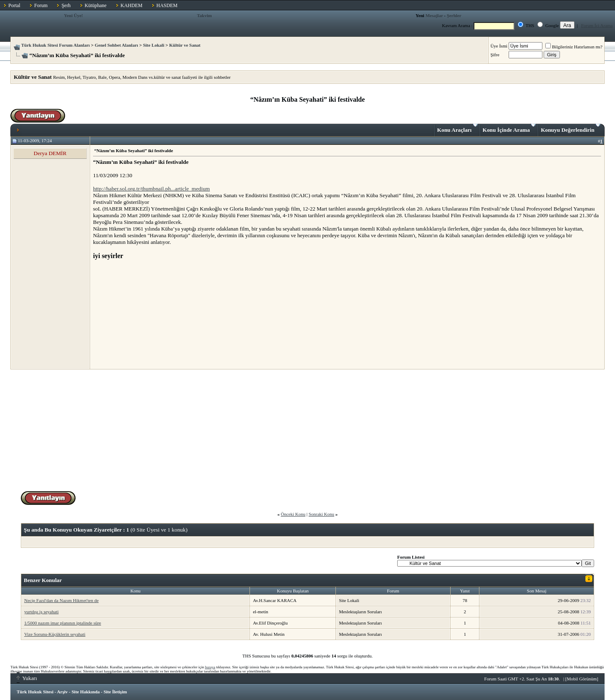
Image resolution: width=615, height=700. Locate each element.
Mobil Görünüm (582, 679)
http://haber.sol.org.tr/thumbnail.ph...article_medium (151, 189)
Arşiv (63, 692)
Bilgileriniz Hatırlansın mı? (574, 47)
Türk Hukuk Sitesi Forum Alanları (55, 45)
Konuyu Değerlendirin (571, 128)
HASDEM (167, 5)
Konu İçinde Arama (509, 128)
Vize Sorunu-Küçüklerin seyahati (55, 634)
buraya (210, 667)
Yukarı (27, 678)
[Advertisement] (156, 314)
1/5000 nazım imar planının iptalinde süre (63, 623)
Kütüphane (96, 5)
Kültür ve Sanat (185, 45)
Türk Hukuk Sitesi (35, 692)
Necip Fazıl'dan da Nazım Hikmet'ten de (61, 600)
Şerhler (454, 15)
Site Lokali (154, 45)
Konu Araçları (457, 128)
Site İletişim (115, 692)
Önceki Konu (293, 514)
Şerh (66, 5)
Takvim (204, 15)
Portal (14, 5)
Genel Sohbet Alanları (116, 45)
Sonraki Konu (321, 514)
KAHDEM (132, 5)
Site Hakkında (86, 692)
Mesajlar (434, 15)
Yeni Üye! (73, 15)
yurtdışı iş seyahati (42, 612)
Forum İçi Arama (597, 25)
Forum (41, 5)
